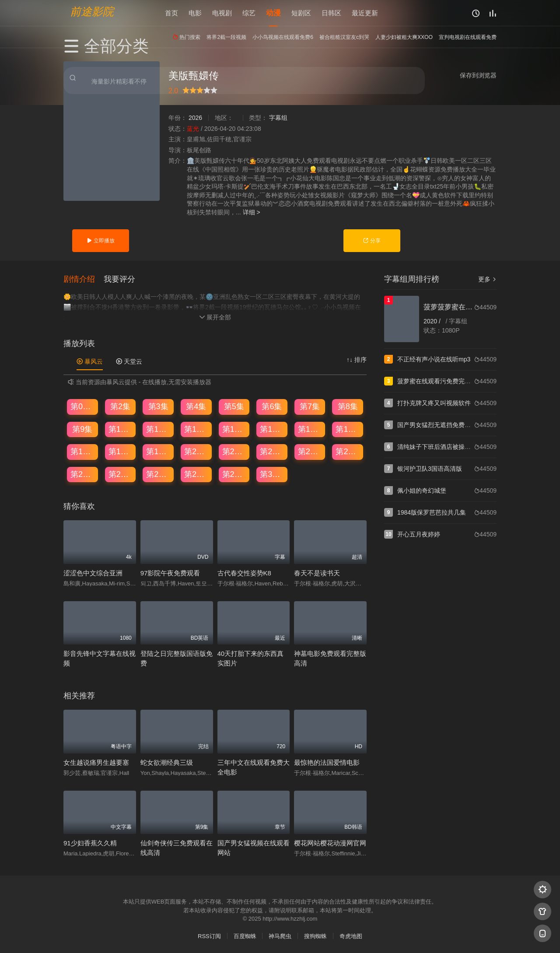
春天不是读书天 (317, 573)
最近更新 (365, 13)
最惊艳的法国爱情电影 (327, 762)
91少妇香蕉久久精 (90, 843)
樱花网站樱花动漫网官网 (330, 843)
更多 (487, 279)
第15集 (310, 428)
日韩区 (331, 13)
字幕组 (278, 118)
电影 (195, 13)
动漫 (273, 13)
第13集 (234, 428)
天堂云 (129, 361)
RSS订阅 (209, 936)
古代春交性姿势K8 (244, 573)
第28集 (196, 474)
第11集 (158, 428)
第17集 (83, 451)
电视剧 (222, 13)
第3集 (158, 406)
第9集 (82, 428)
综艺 (249, 13)
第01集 (83, 406)
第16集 (348, 428)
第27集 (158, 474)
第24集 (348, 451)
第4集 (196, 406)
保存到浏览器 (478, 75)
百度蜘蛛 (245, 936)
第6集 (272, 406)
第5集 (234, 406)
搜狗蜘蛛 (315, 936)
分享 (372, 241)
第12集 (196, 428)
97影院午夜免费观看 (170, 573)
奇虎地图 (351, 936)
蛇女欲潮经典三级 (167, 762)
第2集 (120, 406)
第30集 (272, 474)
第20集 (196, 451)
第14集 (272, 428)
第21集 (234, 451)
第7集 (310, 406)
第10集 (121, 428)
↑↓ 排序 (357, 359)
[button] (84, 278)
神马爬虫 (280, 936)
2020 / (433, 321)
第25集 (83, 474)
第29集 (234, 474)
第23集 (310, 451)
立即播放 (100, 241)
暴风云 (90, 361)
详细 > (252, 212)
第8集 (348, 406)
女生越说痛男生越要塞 (96, 762)
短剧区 (301, 13)
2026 (195, 118)
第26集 (121, 474)
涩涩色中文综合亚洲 (93, 573)
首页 (171, 13)
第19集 (158, 451)
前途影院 (92, 11)
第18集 (121, 451)
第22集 (272, 451)
